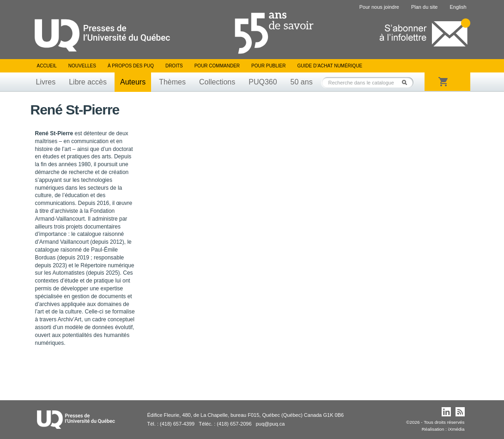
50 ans (302, 82)
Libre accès (88, 82)
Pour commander (217, 66)
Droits (174, 66)
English (458, 7)
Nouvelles (82, 66)
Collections (217, 82)
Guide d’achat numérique (330, 66)
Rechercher (407, 82)
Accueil (47, 66)
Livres (46, 82)
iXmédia (456, 429)
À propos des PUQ (131, 66)
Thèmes (172, 82)
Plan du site (424, 7)
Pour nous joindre (379, 7)
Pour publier (268, 66)
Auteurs (133, 82)
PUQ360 (263, 82)
